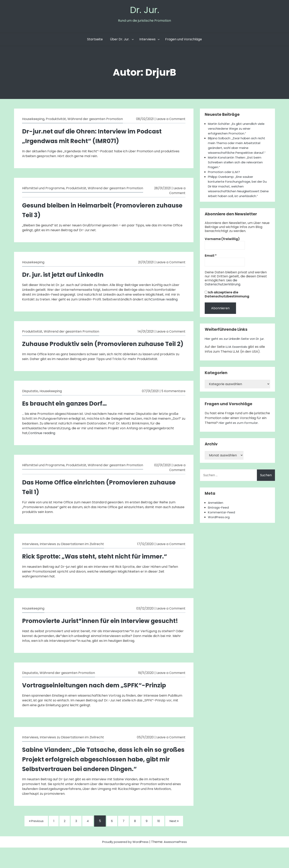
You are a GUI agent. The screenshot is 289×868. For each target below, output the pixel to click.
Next (179, 841)
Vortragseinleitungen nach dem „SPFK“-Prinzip (100, 705)
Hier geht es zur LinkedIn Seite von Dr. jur (236, 344)
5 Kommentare (173, 402)
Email (211, 262)
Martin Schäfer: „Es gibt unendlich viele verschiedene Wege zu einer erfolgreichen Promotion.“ (238, 130)
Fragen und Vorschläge (184, 40)
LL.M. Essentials (237, 353)
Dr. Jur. (144, 10)
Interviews (147, 40)
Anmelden (216, 508)
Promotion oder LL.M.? (225, 173)
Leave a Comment (171, 120)
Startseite (95, 40)
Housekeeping (33, 120)
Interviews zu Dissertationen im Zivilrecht (72, 555)
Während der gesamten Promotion (95, 120)
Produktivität (56, 120)
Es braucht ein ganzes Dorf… (68, 414)
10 (162, 841)
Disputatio (30, 402)
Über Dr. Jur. (120, 40)
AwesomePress (177, 862)
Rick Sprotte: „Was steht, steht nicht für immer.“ (101, 567)
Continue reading (164, 300)
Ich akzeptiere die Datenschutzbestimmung (227, 300)
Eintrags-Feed (219, 513)
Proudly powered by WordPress (125, 862)
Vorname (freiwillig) (222, 245)
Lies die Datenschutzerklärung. (223, 288)
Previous (32, 841)
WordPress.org (220, 523)
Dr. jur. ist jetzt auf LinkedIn (66, 275)
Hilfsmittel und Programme (43, 189)
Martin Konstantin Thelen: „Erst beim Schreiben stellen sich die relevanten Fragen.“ (237, 163)
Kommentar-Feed (222, 518)
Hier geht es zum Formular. (240, 429)
